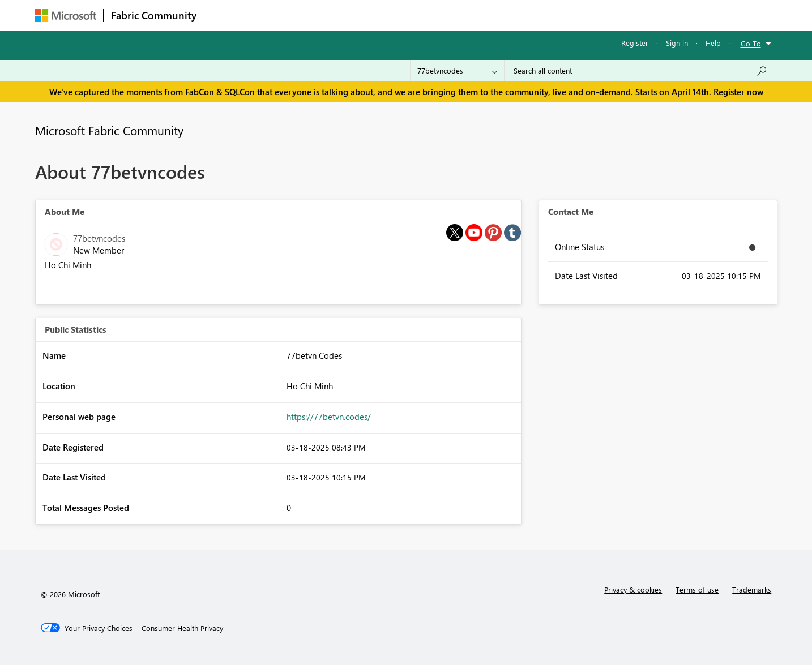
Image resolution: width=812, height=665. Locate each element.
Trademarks (752, 589)
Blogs (420, 15)
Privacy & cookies (633, 589)
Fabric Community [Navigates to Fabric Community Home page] (154, 15)
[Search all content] (641, 71)
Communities (369, 15)
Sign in (677, 43)
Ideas (319, 15)
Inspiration (272, 15)
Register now (738, 92)
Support (511, 15)
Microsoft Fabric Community (109, 130)
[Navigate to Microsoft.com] (66, 16)
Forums (222, 15)
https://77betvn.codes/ (329, 417)
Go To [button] (751, 43)
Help (713, 43)
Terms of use (697, 589)
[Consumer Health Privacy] (182, 628)
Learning (463, 15)
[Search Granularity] (457, 71)
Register (635, 43)
